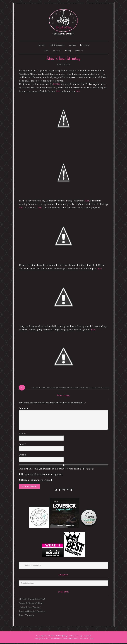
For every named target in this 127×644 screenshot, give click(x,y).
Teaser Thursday (26, 616)
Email (22, 445)
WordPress (83, 639)
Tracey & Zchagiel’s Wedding (32, 612)
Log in (91, 639)
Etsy (87, 202)
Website (22, 456)
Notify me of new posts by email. (37, 481)
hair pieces (64, 388)
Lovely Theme (54, 639)
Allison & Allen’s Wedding (31, 604)
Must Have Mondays (79, 388)
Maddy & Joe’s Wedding (30, 608)
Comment (24, 409)
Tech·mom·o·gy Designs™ (81, 637)
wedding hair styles (99, 388)
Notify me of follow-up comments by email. (42, 475)
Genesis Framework (70, 639)
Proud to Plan (57, 637)
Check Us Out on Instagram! (32, 600)
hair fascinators (50, 388)
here (58, 92)
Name (22, 434)
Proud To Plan (63, 22)
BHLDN (57, 85)
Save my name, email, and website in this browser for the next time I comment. (56, 470)
